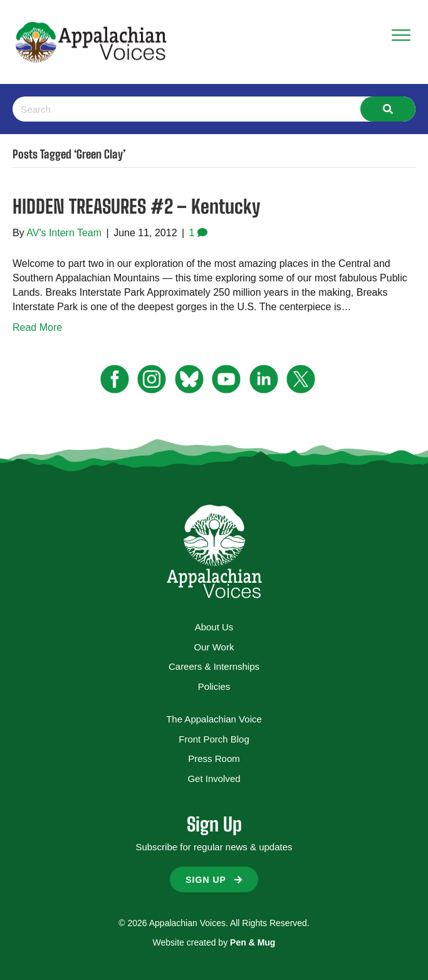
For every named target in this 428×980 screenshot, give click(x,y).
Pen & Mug (253, 942)
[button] (214, 879)
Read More (37, 327)
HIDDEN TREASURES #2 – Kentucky (136, 206)
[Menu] (401, 36)
